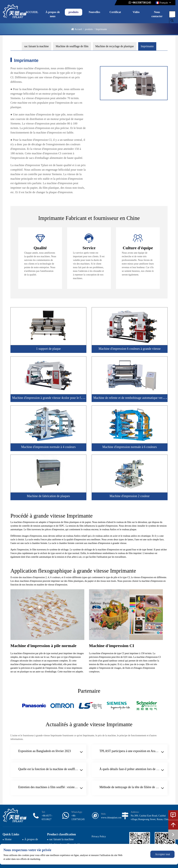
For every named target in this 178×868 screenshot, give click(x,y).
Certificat (115, 12)
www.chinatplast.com (112, 818)
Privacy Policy (99, 836)
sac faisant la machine (37, 46)
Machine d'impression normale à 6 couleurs (130, 447)
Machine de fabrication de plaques (48, 496)
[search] (172, 20)
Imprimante (147, 46)
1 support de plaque (48, 349)
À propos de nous (53, 14)
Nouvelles (94, 12)
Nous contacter (157, 14)
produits (74, 12)
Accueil (78, 29)
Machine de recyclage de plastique (115, 46)
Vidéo (136, 12)
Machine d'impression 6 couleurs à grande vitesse (130, 349)
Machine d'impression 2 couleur (130, 496)
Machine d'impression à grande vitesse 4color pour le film (48, 398)
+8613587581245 (141, 3)
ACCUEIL (32, 12)
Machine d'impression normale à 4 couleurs (48, 447)
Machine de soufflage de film (72, 46)
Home (8, 839)
